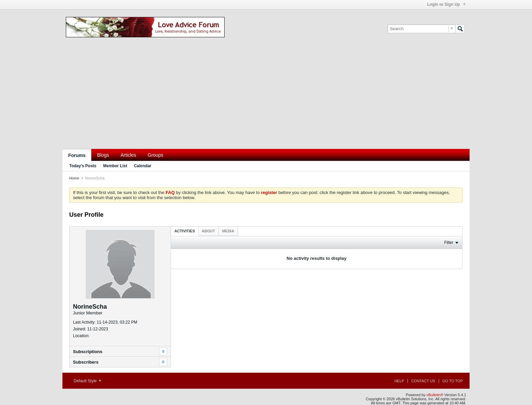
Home (74, 178)
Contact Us (423, 381)
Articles (128, 155)
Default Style (87, 381)
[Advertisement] (266, 98)
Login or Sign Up (446, 4)
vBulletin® (435, 395)
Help (399, 381)
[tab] (185, 231)
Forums (77, 155)
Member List (115, 166)
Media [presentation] (228, 231)
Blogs (103, 155)
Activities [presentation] (185, 231)
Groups (155, 155)
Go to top (453, 381)
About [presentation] (208, 231)
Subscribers (86, 362)
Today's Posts (83, 166)
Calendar (143, 166)
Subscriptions (88, 352)
